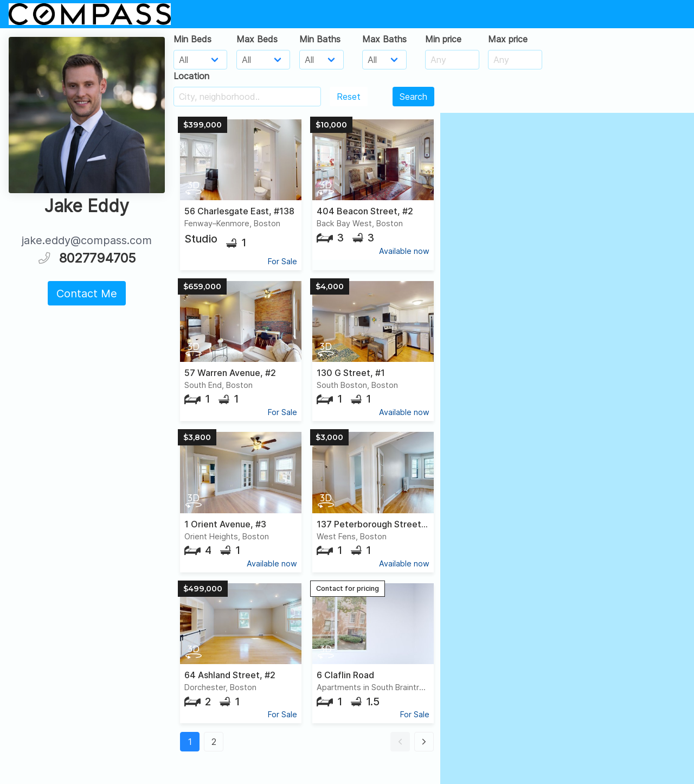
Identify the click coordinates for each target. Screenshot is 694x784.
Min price (443, 39)
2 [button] (214, 742)
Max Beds (257, 39)
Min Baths (320, 39)
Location (191, 76)
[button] (400, 742)
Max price (508, 39)
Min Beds (192, 39)
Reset (349, 97)
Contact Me (87, 294)
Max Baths (384, 39)
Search (413, 97)
